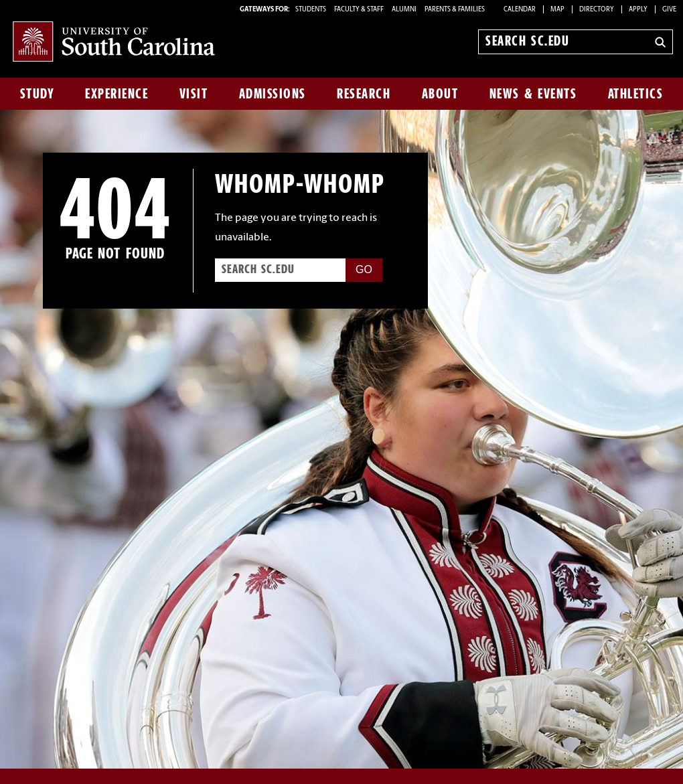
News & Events (533, 94)
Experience (117, 94)
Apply (638, 10)
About (440, 94)
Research (364, 94)
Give (669, 10)
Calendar (520, 10)
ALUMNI (404, 10)
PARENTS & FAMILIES (455, 10)
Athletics (636, 94)
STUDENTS (311, 10)
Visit (194, 94)
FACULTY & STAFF (359, 10)
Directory (597, 10)
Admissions (273, 94)
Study (37, 94)
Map (557, 10)
